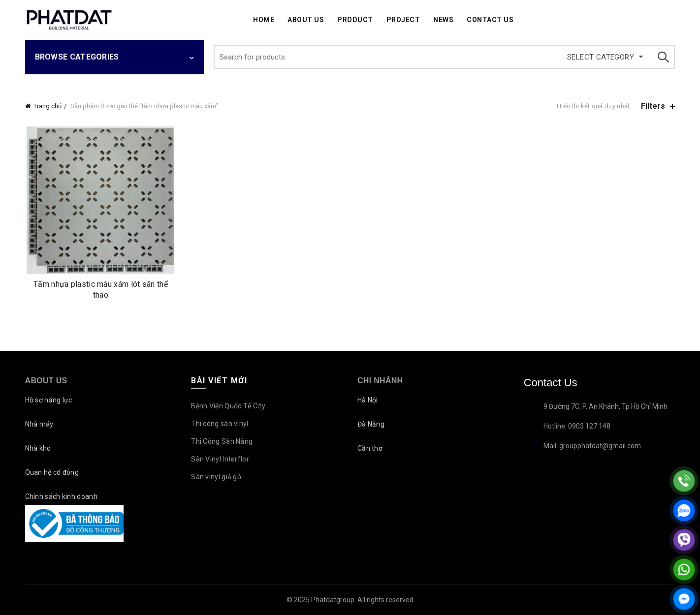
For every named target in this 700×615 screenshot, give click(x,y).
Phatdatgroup (333, 600)
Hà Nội (368, 400)
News (443, 20)
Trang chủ (48, 106)
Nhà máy (39, 424)
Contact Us (490, 20)
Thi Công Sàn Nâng (222, 441)
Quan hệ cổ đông (52, 472)
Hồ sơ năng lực (49, 400)
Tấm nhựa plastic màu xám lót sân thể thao (101, 290)
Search (663, 57)
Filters (653, 106)
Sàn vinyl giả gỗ (216, 477)
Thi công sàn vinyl (220, 424)
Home (264, 20)
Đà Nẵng (371, 424)
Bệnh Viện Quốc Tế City (228, 406)
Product (355, 20)
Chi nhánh (380, 381)
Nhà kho (38, 448)
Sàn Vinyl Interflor (220, 459)
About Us (306, 20)
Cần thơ (370, 448)
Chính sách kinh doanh (61, 496)
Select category (601, 57)
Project (403, 20)
